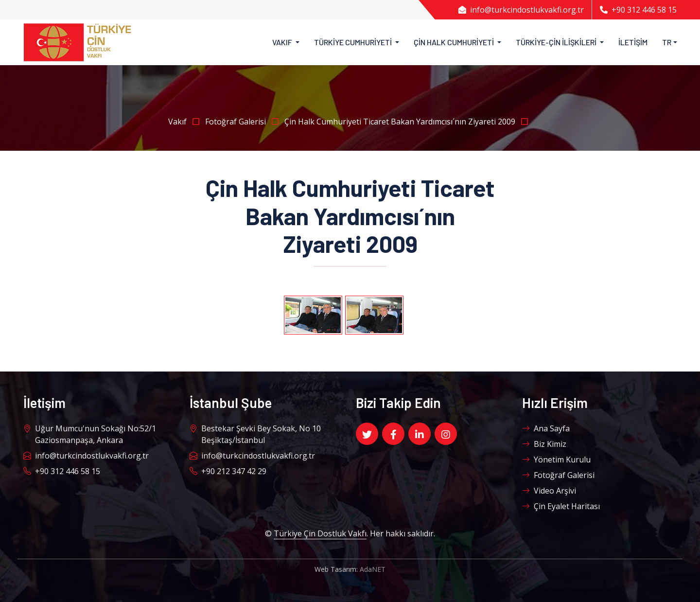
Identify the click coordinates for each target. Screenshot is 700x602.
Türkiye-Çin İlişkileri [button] (557, 42)
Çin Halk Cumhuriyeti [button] (455, 42)
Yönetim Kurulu (556, 460)
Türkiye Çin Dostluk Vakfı (320, 533)
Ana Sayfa (546, 428)
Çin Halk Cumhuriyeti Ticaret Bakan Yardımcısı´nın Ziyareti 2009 (408, 122)
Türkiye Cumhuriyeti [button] (354, 42)
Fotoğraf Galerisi (245, 122)
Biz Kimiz (544, 444)
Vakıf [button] (283, 42)
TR (667, 42)
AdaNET (373, 569)
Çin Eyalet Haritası (561, 506)
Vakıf (187, 122)
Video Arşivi (549, 491)
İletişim (633, 42)
